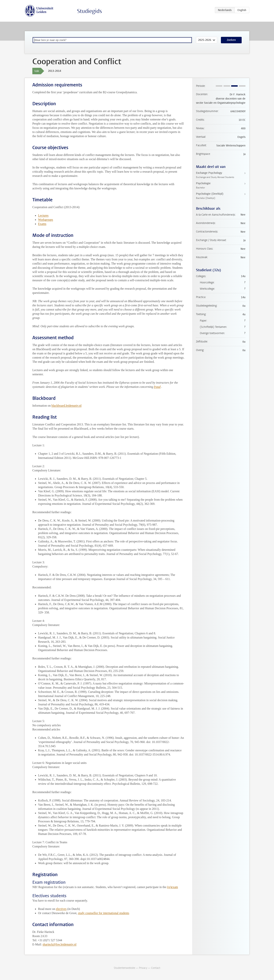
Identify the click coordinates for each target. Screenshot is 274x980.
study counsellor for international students (104, 913)
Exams (42, 224)
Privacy (143, 968)
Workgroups (46, 220)
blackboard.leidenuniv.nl (66, 406)
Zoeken (231, 40)
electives (61, 909)
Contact (156, 968)
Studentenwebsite (124, 968)
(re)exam (173, 887)
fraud (157, 387)
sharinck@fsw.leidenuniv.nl (60, 944)
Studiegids (90, 11)
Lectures (43, 215)
